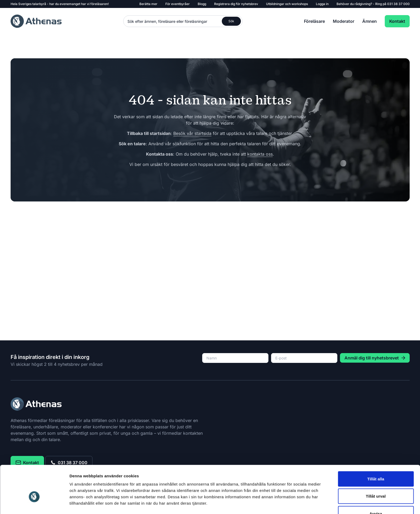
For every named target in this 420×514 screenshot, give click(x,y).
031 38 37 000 (398, 4)
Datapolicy (332, 498)
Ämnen (370, 21)
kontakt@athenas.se (247, 498)
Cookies (355, 498)
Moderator (344, 21)
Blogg (202, 4)
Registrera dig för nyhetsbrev (236, 4)
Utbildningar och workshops (287, 4)
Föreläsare (314, 21)
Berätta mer (148, 4)
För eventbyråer (178, 4)
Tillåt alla (376, 418)
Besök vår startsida (192, 133)
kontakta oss (260, 154)
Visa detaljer (288, 473)
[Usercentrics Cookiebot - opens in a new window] (34, 473)
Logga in (322, 4)
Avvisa (376, 453)
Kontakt (397, 21)
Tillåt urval (376, 436)
